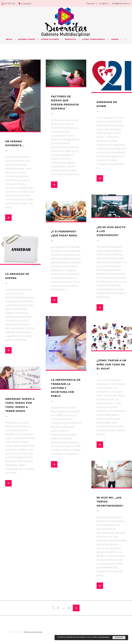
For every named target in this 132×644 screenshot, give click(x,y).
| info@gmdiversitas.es (119, 3)
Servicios (70, 39)
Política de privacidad (33, 640)
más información (104, 637)
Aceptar (119, 638)
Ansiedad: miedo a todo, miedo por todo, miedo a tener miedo (19, 407)
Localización (26, 3)
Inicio (9, 39)
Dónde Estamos (50, 39)
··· (125, 39)
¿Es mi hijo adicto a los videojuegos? (110, 231)
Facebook (91, 3)
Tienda (115, 39)
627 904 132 (10, 3)
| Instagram (102, 3)
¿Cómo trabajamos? (93, 39)
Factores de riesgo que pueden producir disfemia (63, 104)
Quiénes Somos (27, 39)
